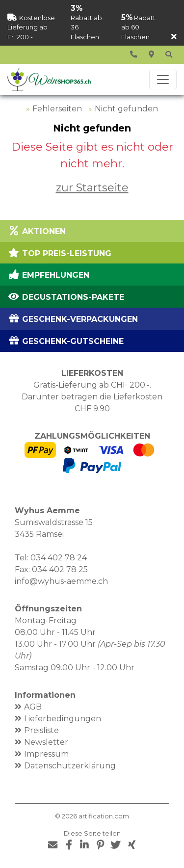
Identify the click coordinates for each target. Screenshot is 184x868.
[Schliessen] (174, 37)
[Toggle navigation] (163, 79)
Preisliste (41, 730)
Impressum (46, 754)
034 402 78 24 (59, 558)
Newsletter (46, 742)
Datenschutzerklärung (70, 766)
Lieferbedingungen (63, 719)
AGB (33, 707)
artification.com (104, 816)
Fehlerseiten (57, 109)
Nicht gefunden (126, 109)
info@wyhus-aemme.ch (61, 581)
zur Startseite (92, 187)
